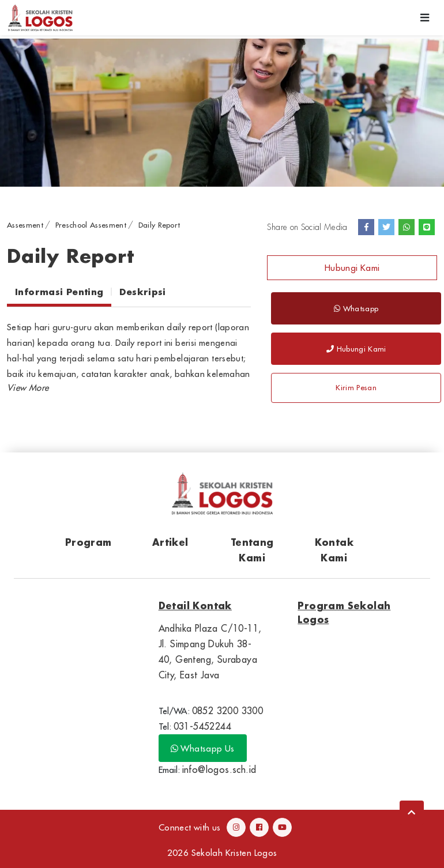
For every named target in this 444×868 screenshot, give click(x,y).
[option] (222, 113)
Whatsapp (356, 308)
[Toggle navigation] (425, 18)
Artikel (170, 542)
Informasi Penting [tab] (59, 292)
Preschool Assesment (91, 225)
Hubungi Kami (352, 268)
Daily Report (159, 225)
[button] (28, 388)
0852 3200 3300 (228, 711)
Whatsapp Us (203, 748)
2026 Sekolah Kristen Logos (222, 853)
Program (89, 542)
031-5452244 (202, 726)
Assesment (25, 225)
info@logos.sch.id (219, 769)
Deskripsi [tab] (142, 292)
